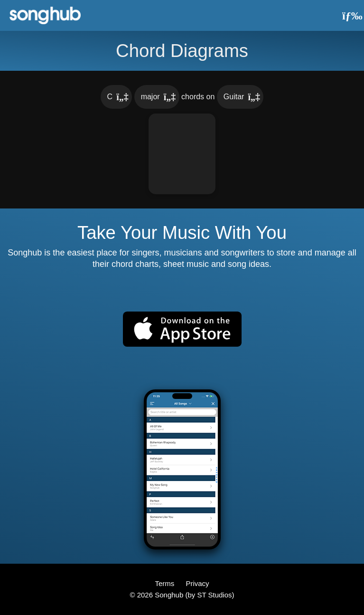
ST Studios (214, 595)
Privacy (197, 583)
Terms (165, 583)
